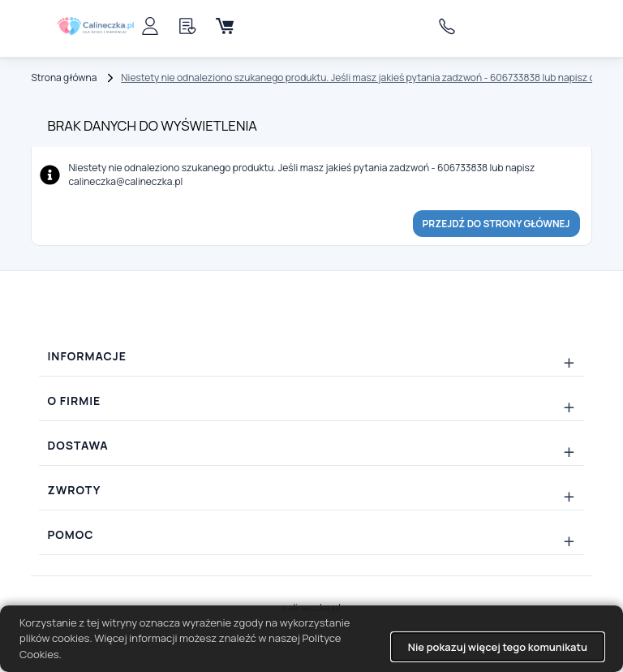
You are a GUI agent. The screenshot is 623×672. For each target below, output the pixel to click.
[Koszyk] (225, 26)
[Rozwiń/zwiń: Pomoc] (311, 535)
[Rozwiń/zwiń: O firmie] (311, 401)
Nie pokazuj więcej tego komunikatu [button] (498, 647)
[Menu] (262, 26)
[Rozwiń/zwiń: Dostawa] (311, 446)
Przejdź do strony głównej (496, 224)
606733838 (451, 26)
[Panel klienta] (150, 26)
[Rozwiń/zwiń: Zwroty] (311, 490)
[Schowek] (187, 26)
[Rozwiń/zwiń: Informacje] (311, 356)
